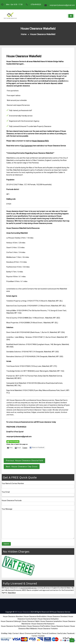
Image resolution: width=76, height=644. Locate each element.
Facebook (71, 633)
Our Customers (27, 146)
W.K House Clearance (22, 612)
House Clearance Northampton (43, 624)
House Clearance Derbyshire (48, 619)
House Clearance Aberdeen (13, 616)
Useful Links (62, 633)
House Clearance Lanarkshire (51, 621)
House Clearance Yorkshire (48, 629)
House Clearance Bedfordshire (35, 616)
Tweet (25, 448)
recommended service (28, 588)
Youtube (41, 636)
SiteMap (4, 633)
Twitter (34, 636)
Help (10, 633)
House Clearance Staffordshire (39, 626)
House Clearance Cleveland (57, 616)
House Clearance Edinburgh (11, 621)
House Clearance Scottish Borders (14, 626)
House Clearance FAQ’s (40, 141)
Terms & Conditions (49, 633)
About (22, 633)
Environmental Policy (33, 633)
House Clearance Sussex (60, 626)
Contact (16, 633)
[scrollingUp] (72, 640)
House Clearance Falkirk (31, 621)
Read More (12, 593)
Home (24, 34)
